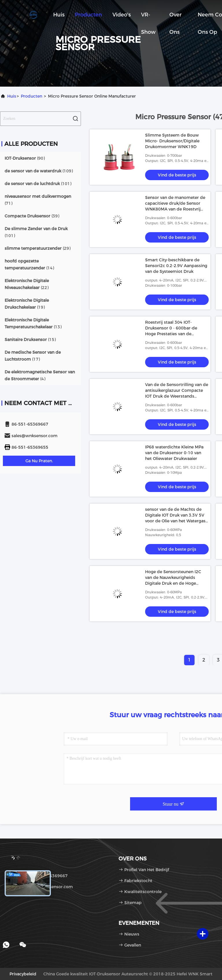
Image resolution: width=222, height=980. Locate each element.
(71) (38, 200)
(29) (38, 248)
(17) (33, 356)
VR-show (148, 17)
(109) (39, 171)
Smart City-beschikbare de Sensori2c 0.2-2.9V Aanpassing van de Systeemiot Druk (176, 266)
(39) (32, 216)
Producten (88, 15)
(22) (27, 284)
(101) (38, 184)
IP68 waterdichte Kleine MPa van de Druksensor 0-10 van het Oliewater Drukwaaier (174, 453)
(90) (25, 158)
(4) (40, 375)
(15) (30, 340)
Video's (122, 15)
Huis (59, 15)
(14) (29, 264)
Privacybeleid (23, 974)
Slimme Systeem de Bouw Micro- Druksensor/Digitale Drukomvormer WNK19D (172, 141)
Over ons (175, 17)
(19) (27, 304)
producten (32, 96)
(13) (33, 323)
